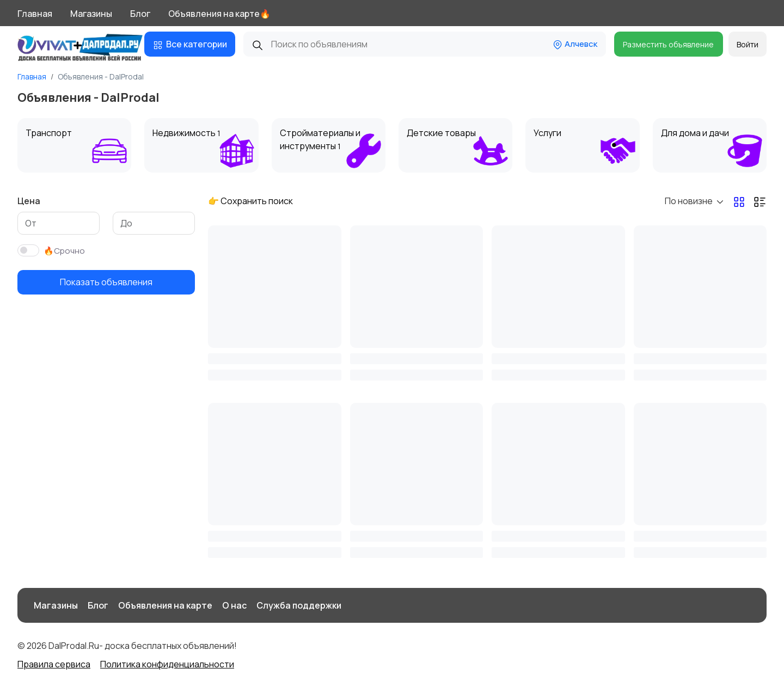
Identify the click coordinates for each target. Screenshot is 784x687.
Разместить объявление (668, 44)
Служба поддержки (299, 605)
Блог (140, 14)
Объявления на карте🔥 (219, 14)
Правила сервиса (54, 664)
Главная (35, 14)
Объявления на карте (165, 605)
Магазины (91, 14)
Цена (29, 201)
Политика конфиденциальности (167, 664)
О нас (234, 605)
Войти (748, 44)
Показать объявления (106, 282)
